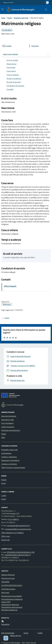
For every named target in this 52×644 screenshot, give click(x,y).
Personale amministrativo (11, 430)
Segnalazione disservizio (10, 605)
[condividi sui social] (7, 46)
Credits (40, 633)
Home (3, 18)
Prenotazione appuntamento (12, 607)
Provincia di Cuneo (8, 578)
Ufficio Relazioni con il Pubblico (12, 533)
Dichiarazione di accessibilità (12, 596)
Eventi (4, 499)
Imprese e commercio (9, 464)
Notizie (4, 480)
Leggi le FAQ (6, 602)
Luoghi (4, 495)
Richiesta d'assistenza (9, 610)
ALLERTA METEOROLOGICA (12, 585)
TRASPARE (5, 582)
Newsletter (5, 624)
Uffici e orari (6, 536)
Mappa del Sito (16, 636)
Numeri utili (5, 540)
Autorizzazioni (6, 453)
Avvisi (3, 483)
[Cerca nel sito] (45, 10)
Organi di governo (8, 427)
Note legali (5, 592)
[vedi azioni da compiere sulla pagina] (33, 46)
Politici (4, 434)
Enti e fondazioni (7, 423)
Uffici (3, 437)
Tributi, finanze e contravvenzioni (13, 467)
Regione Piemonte (8, 3)
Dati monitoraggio (8, 633)
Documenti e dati (8, 420)
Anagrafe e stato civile (21, 18)
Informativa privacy (8, 589)
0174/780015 (14, 519)
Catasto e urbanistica (9, 457)
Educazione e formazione (10, 460)
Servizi (10, 18)
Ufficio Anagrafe (10, 286)
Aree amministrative (9, 416)
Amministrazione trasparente (12, 599)
